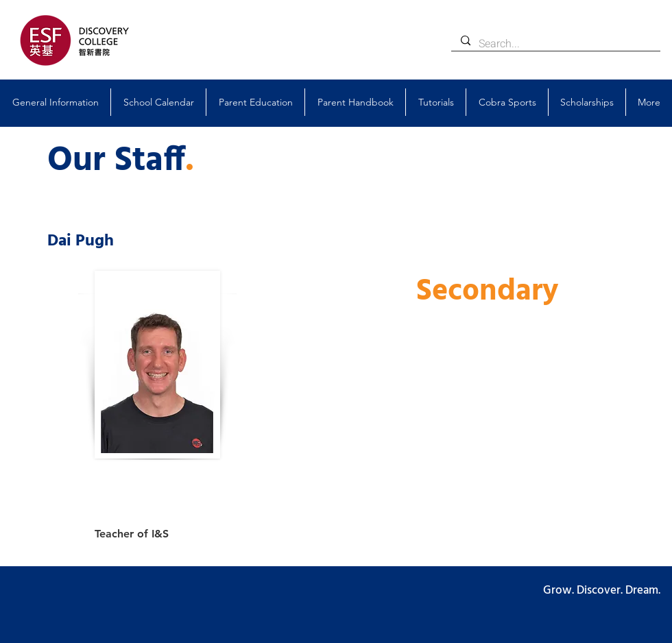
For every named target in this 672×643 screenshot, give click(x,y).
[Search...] (555, 44)
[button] (55, 102)
